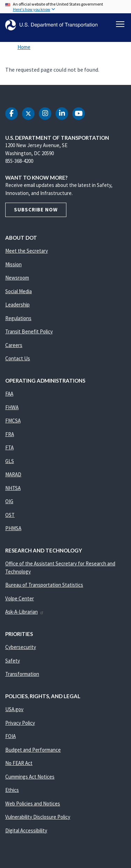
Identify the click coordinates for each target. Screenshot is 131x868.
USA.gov (14, 709)
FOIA (10, 736)
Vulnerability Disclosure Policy (38, 817)
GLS (10, 461)
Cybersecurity (21, 647)
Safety (13, 661)
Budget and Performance (33, 750)
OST (10, 515)
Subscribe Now (36, 209)
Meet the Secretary (27, 251)
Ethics (12, 790)
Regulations (18, 318)
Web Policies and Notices (33, 804)
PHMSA (13, 528)
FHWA (12, 407)
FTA (9, 447)
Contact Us (18, 358)
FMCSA (13, 421)
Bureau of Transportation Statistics (44, 585)
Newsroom (17, 278)
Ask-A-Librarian (25, 612)
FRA (10, 434)
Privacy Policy (20, 723)
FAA (9, 394)
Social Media (19, 291)
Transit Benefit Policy (29, 331)
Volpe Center (20, 598)
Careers (14, 345)
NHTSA (13, 488)
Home (24, 47)
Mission (13, 264)
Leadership (17, 305)
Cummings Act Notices (30, 777)
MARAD (13, 474)
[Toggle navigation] (120, 24)
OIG (9, 501)
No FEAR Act (19, 763)
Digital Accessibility (26, 830)
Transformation (22, 674)
